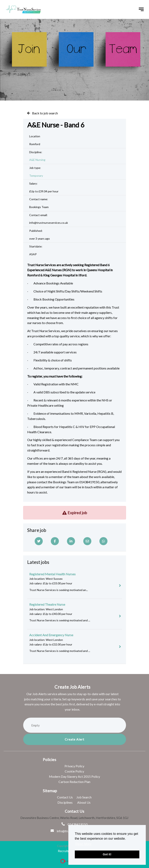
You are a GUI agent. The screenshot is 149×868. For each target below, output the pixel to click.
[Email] (87, 541)
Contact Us (65, 797)
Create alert (74, 739)
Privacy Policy (74, 766)
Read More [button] (83, 844)
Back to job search (45, 113)
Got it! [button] (107, 854)
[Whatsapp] (103, 541)
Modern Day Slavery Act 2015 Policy (74, 776)
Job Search (84, 797)
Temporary (36, 176)
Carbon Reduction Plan (74, 782)
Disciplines (65, 802)
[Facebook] (55, 541)
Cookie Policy (74, 771)
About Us (84, 802)
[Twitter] (39, 541)
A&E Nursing (37, 160)
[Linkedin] (71, 541)
